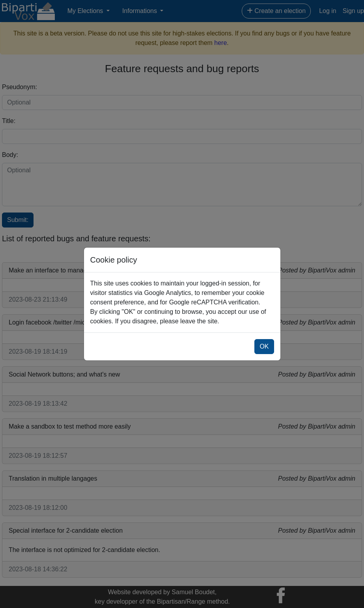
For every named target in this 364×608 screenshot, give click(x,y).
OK (264, 346)
